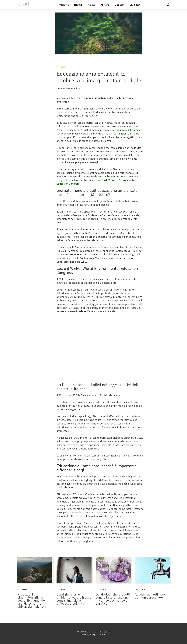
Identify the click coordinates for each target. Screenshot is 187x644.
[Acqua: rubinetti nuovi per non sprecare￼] (152, 584)
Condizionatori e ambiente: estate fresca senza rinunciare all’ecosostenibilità (74, 599)
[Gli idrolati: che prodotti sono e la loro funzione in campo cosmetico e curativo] (113, 584)
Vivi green (135, 5)
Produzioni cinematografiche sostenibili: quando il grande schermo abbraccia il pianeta (32, 601)
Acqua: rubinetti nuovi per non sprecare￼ (151, 596)
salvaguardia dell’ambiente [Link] (128, 130)
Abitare (105, 5)
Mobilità (120, 5)
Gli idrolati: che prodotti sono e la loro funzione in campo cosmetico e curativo (113, 599)
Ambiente (64, 5)
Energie (78, 5)
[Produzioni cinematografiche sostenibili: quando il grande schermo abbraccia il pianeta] (35, 584)
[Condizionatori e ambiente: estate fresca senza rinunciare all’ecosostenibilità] (74, 584)
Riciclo (92, 5)
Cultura (62, 67)
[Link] (100, 378)
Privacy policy (89, 635)
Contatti (101, 635)
